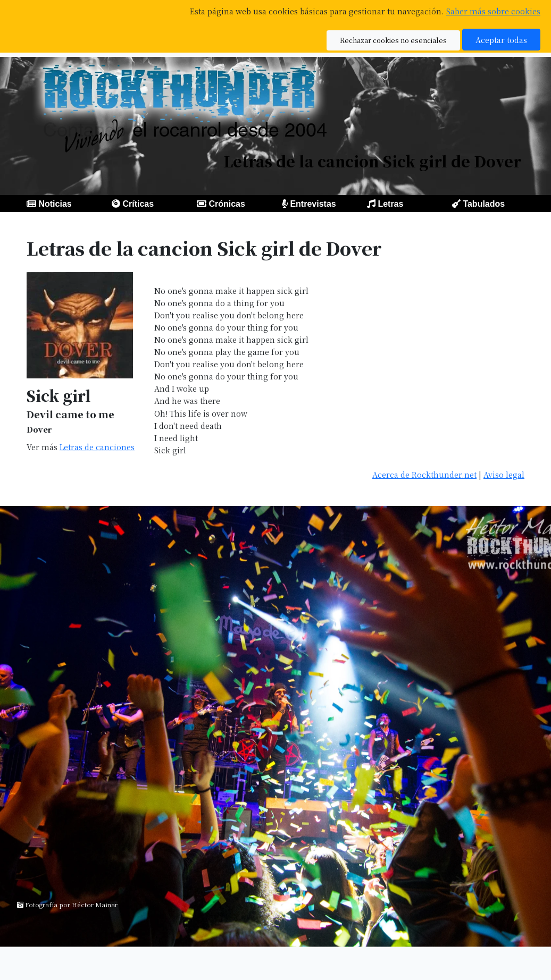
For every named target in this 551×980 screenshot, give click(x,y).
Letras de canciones (97, 447)
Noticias (55, 204)
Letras (390, 204)
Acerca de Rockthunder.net (424, 474)
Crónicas (227, 204)
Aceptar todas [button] (501, 40)
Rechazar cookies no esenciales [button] (393, 40)
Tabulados (484, 204)
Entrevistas (313, 204)
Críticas (138, 204)
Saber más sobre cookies (493, 11)
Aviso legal (504, 474)
